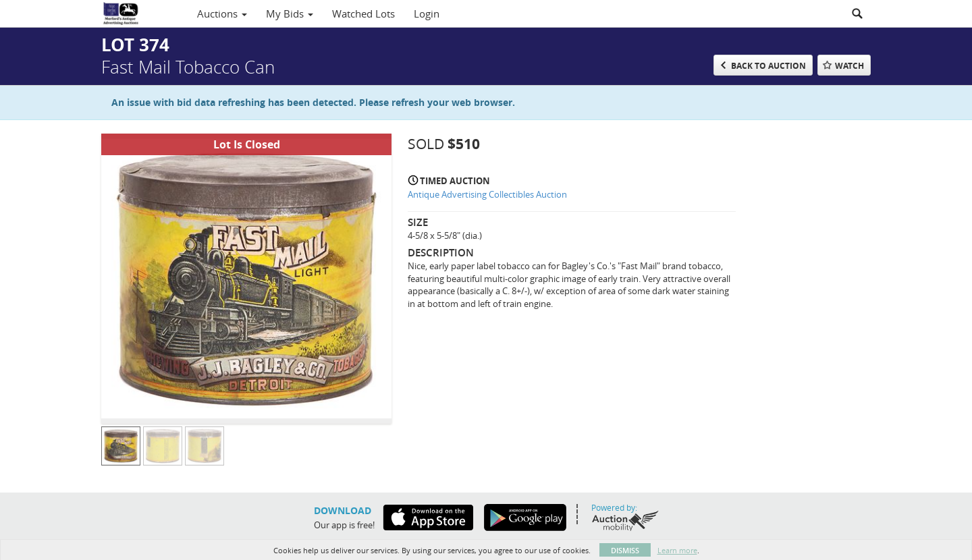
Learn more (677, 550)
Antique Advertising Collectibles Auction (487, 194)
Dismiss (625, 550)
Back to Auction (768, 66)
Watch (849, 66)
